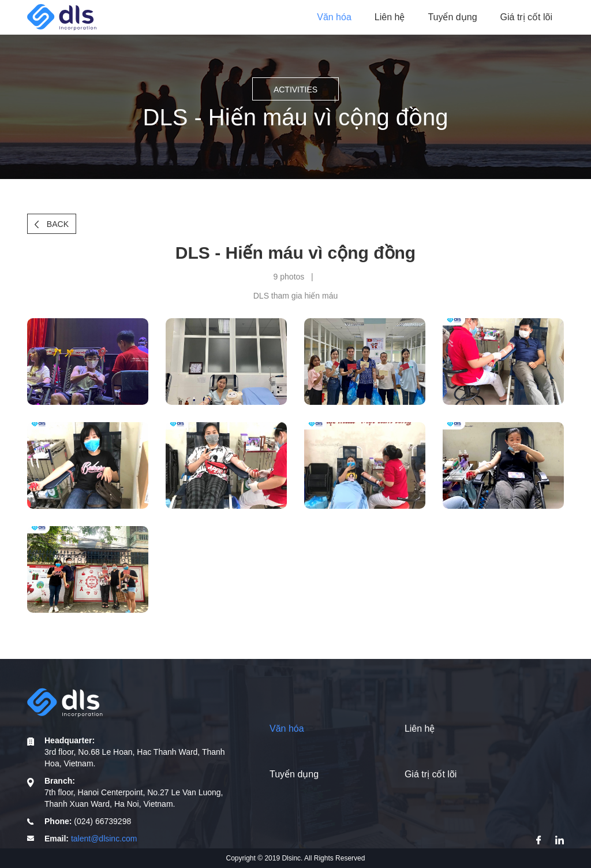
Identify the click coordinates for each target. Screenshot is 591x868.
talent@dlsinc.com (104, 839)
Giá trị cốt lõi (526, 17)
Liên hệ (390, 17)
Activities (295, 90)
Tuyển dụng (452, 17)
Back (52, 224)
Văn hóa (334, 17)
